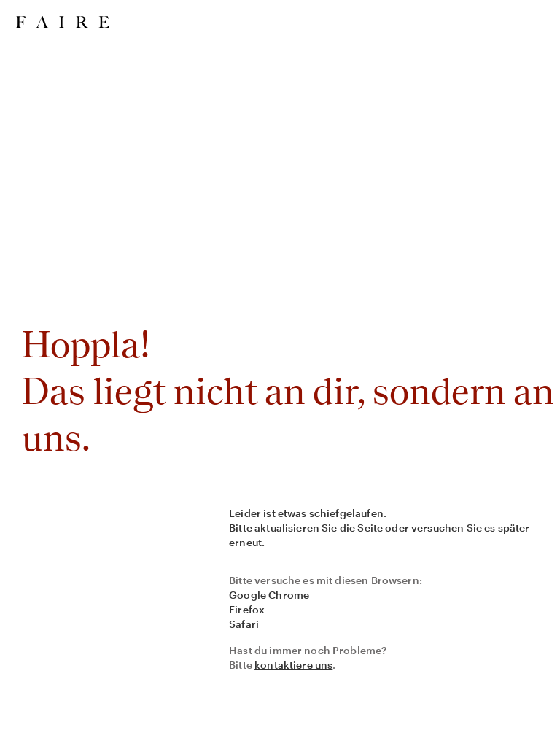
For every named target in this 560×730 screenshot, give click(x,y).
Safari (244, 624)
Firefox (247, 609)
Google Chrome (269, 595)
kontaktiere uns (293, 665)
